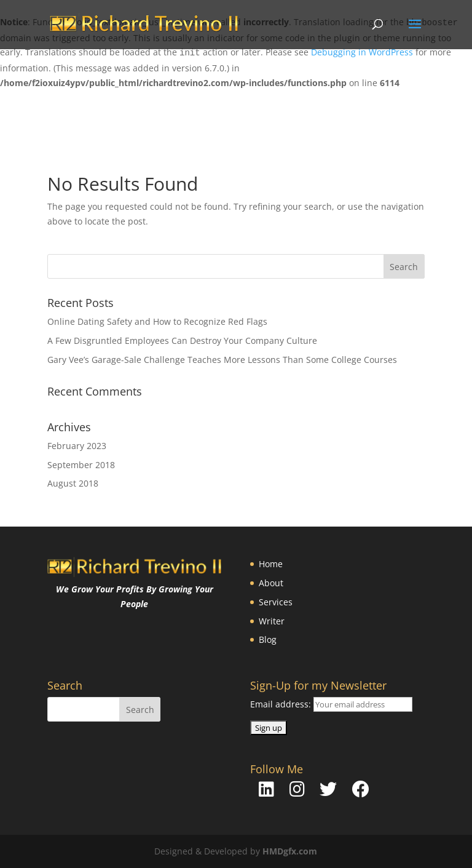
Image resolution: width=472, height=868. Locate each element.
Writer (272, 621)
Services (276, 602)
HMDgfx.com (290, 851)
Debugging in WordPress (362, 52)
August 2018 (73, 483)
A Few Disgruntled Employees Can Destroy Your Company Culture (182, 340)
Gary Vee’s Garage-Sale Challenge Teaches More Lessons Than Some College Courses (222, 360)
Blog (268, 639)
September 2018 (81, 465)
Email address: (282, 704)
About (271, 583)
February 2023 (77, 446)
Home (271, 564)
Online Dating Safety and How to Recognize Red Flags (157, 321)
